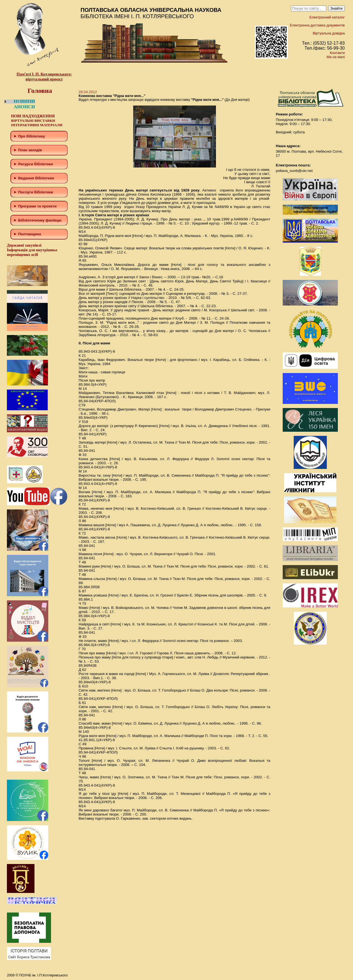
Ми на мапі (336, 57)
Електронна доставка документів (317, 25)
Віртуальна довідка (329, 33)
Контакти (337, 53)
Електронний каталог (327, 17)
